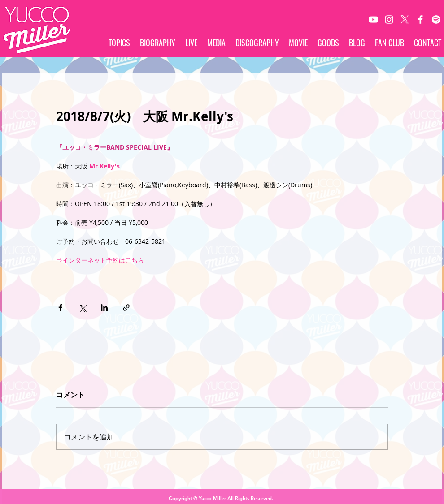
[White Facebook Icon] (420, 19)
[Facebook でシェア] (60, 308)
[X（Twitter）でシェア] (82, 308)
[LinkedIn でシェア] (104, 308)
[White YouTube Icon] (373, 19)
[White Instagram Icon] (389, 19)
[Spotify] (436, 19)
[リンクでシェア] (126, 308)
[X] (405, 19)
